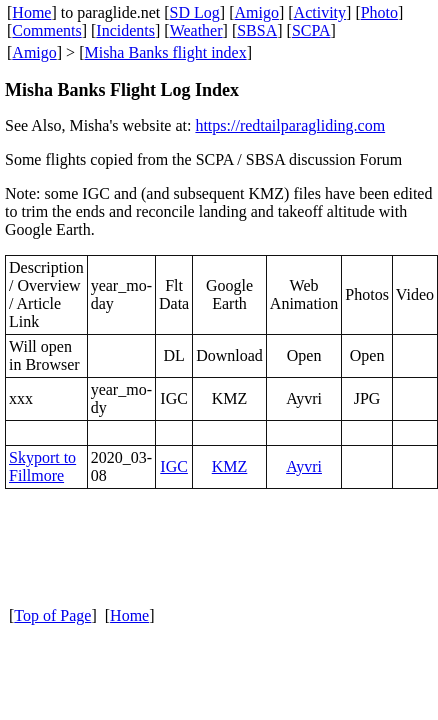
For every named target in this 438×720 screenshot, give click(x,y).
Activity (320, 12)
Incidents (125, 30)
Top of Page (52, 615)
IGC (174, 466)
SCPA (311, 30)
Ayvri (304, 466)
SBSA (257, 30)
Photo (379, 12)
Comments (46, 30)
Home (31, 12)
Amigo (257, 12)
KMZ (230, 466)
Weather (196, 30)
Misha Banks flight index (165, 52)
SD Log (195, 12)
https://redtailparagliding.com (290, 125)
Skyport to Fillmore (42, 466)
